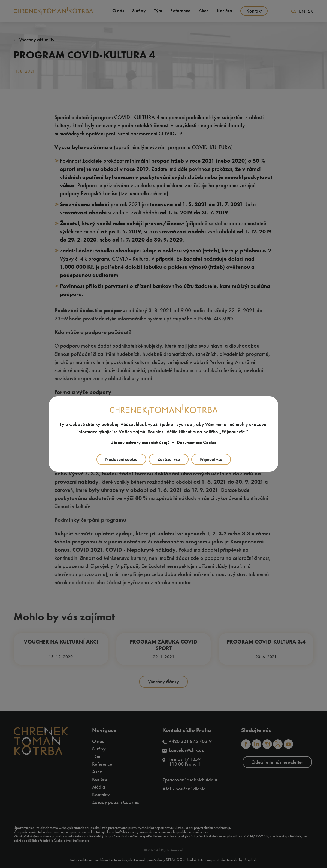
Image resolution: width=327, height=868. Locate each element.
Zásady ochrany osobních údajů (138, 442)
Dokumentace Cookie (199, 442)
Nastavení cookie (120, 460)
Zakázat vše (169, 460)
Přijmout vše (213, 460)
